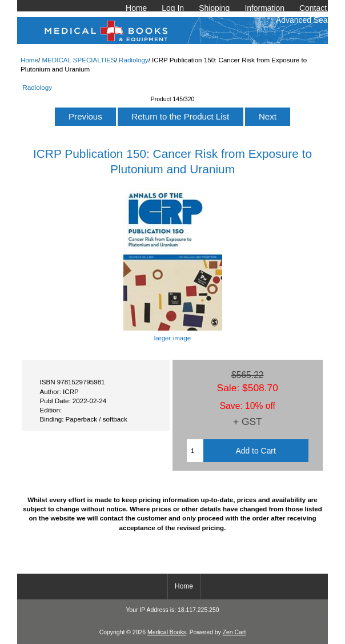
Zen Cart (234, 632)
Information (264, 8)
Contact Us (319, 8)
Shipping (214, 8)
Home (136, 8)
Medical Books (167, 632)
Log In (173, 8)
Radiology (134, 60)
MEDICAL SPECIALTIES (78, 60)
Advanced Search (307, 20)
